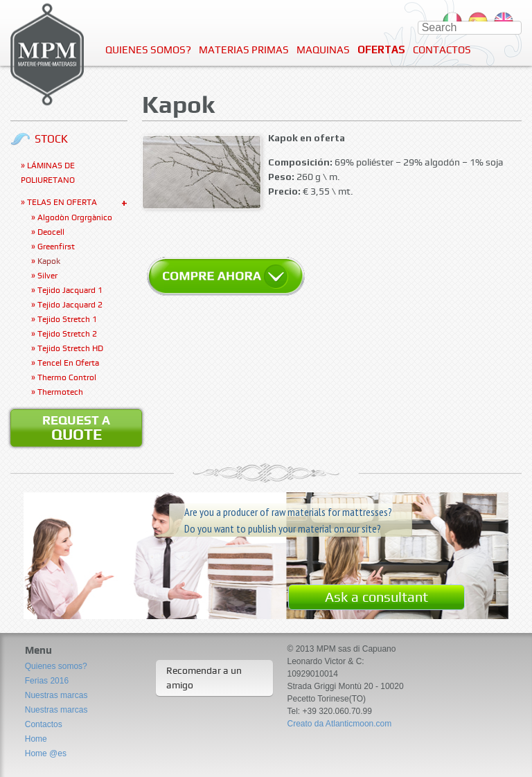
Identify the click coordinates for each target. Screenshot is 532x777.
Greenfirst (56, 247)
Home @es (46, 753)
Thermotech (60, 392)
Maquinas (323, 50)
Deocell (51, 232)
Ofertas (381, 50)
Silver (47, 276)
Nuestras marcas (56, 695)
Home (36, 739)
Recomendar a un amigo (204, 678)
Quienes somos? (148, 50)
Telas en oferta (62, 202)
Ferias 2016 (47, 681)
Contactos (442, 50)
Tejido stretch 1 (67, 319)
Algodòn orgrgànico (75, 217)
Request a (76, 428)
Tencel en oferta (68, 363)
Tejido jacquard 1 (70, 290)
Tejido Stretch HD (70, 348)
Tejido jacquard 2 (70, 305)
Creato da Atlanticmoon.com (340, 724)
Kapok (49, 261)
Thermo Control (67, 377)
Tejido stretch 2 (67, 334)
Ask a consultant (376, 597)
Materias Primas (244, 50)
